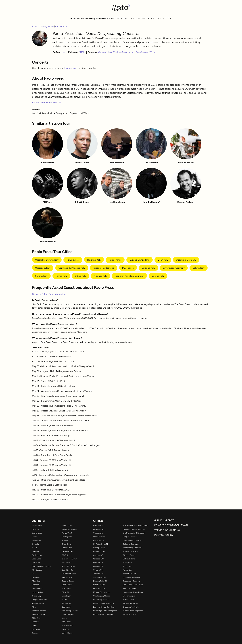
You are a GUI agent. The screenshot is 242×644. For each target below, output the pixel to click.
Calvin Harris (67, 633)
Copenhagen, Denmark (133, 540)
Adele (35, 548)
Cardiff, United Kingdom (103, 603)
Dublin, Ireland (129, 559)
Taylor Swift (37, 525)
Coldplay (36, 544)
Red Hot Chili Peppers (41, 566)
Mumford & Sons (69, 574)
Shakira (65, 599)
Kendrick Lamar (39, 614)
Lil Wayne (36, 629)
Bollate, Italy (199, 268)
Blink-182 (66, 592)
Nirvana (65, 540)
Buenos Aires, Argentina (133, 611)
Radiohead (66, 603)
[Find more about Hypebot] (121, 7)
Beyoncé (36, 577)
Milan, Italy (163, 260)
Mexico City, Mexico (102, 592)
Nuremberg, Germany (132, 548)
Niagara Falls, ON (100, 581)
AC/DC (65, 555)
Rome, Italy (127, 570)
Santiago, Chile (129, 614)
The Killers (66, 588)
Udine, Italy (80, 276)
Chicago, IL (98, 533)
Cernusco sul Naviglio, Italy (72, 268)
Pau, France (128, 268)
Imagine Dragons (39, 599)
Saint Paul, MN (99, 537)
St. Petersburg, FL (101, 544)
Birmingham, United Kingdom (135, 525)
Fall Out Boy (67, 577)
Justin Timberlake (69, 529)
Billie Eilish (37, 618)
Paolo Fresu (61, 26)
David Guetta (67, 570)
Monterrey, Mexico (101, 599)
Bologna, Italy (148, 268)
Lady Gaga (37, 559)
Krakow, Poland (129, 574)
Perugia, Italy (73, 260)
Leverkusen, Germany (174, 268)
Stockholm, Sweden (131, 581)
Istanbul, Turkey (130, 588)
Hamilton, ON (99, 551)
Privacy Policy (164, 535)
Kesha (64, 618)
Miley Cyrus (67, 525)
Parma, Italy (61, 276)
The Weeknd (38, 588)
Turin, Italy (127, 566)
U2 (33, 574)
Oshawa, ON (98, 566)
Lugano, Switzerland (139, 260)
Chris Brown (67, 544)
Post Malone (67, 548)
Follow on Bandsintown (47, 102)
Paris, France (115, 260)
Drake (35, 537)
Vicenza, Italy (100, 276)
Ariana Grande (38, 603)
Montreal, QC (99, 585)
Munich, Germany (130, 551)
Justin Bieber (38, 592)
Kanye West (67, 533)
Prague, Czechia (130, 537)
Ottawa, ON (98, 570)
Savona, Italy (41, 276)
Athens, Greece (129, 555)
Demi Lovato (67, 585)
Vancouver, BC (99, 577)
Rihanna (36, 585)
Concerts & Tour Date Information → (50, 294)
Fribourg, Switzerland (104, 268)
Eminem (36, 529)
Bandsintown (71, 68)
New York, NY (99, 525)
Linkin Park (37, 562)
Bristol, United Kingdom (103, 614)
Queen (35, 633)
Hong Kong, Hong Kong (133, 592)
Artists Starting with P (43, 26)
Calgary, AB (98, 555)
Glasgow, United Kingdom (134, 529)
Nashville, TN (99, 540)
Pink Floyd (66, 562)
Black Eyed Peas (69, 614)
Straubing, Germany (186, 260)
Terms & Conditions (167, 530)
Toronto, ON (98, 574)
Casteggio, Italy (43, 268)
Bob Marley (67, 607)
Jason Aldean (67, 625)
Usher (35, 625)
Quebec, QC (98, 559)
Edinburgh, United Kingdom (105, 611)
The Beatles (37, 570)
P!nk (34, 607)
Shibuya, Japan (129, 596)
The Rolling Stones (70, 611)
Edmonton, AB (99, 588)
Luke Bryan (66, 596)
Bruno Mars (37, 533)
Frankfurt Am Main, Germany (129, 276)
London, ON (98, 562)
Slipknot (65, 629)
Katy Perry (37, 540)
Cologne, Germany (131, 544)
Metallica (36, 581)
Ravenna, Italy (94, 260)
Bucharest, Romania (131, 577)
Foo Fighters (67, 537)
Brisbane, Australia (131, 607)
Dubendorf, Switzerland (133, 585)
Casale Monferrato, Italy (47, 260)
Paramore (36, 622)
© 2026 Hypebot (164, 520)
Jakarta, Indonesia (130, 603)
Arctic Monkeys (68, 566)
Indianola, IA (98, 529)
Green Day (37, 596)
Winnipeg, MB (99, 548)
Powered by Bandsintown (171, 525)
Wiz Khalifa (67, 622)
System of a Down (69, 559)
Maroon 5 (36, 551)
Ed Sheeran (37, 555)
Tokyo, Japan (128, 599)
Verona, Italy (158, 276)
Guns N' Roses (68, 581)
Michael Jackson (39, 611)
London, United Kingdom (104, 607)
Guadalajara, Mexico (102, 596)
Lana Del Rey (67, 551)
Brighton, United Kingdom (134, 533)
